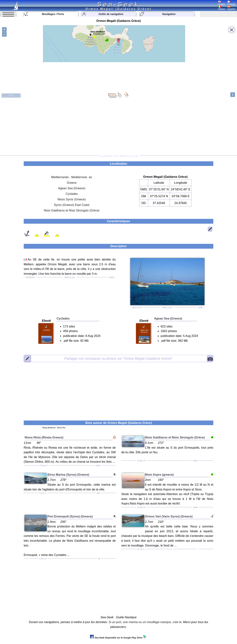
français (231, 3)
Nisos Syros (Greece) (72, 199)
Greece (72, 183)
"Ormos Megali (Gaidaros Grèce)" (118, 358)
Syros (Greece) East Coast (72, 205)
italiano (222, 8)
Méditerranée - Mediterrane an (72, 177)
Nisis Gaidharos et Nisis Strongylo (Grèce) (72, 210)
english (222, 3)
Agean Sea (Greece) (72, 188)
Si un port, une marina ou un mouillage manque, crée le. (145, 622)
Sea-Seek (118, 4)
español (231, 8)
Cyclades (72, 194)
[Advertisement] (118, 127)
